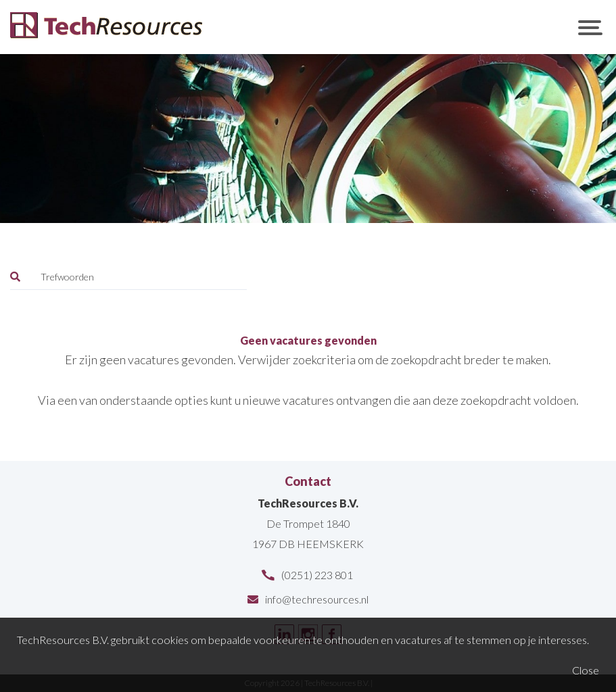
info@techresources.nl (317, 599)
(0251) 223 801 (317, 575)
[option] (308, 139)
